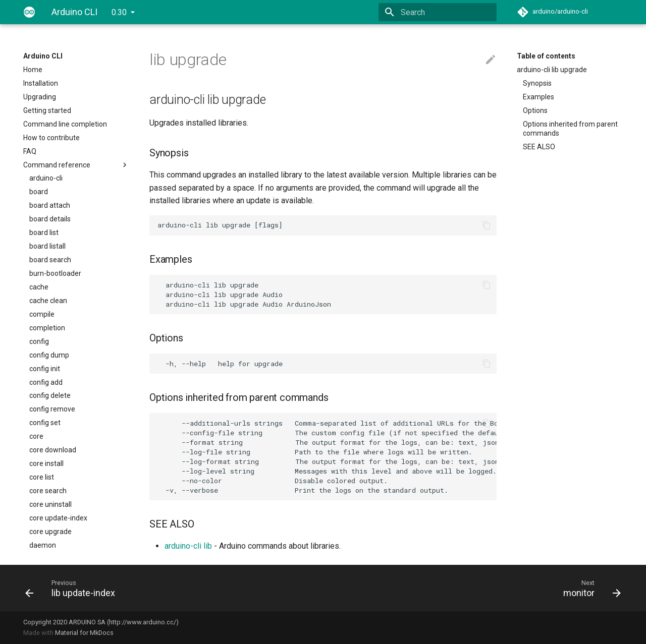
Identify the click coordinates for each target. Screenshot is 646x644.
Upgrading (40, 97)
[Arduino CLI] (29, 12)
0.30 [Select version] (119, 12)
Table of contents (546, 56)
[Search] (438, 12)
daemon (43, 545)
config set (45, 423)
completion (47, 328)
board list (44, 232)
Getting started (47, 110)
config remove (52, 409)
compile (42, 314)
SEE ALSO (539, 147)
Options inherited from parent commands (570, 129)
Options (535, 110)
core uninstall (50, 504)
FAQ (30, 151)
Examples (539, 97)
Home (33, 70)
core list (42, 477)
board (39, 192)
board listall (47, 246)
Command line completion (65, 124)
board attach (50, 205)
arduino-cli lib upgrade (552, 70)
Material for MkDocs (84, 633)
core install (46, 463)
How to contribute (51, 138)
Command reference (76, 165)
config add (46, 382)
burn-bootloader (55, 273)
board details (50, 219)
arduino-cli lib (188, 546)
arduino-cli (46, 178)
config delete (50, 395)
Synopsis (537, 83)
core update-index (58, 518)
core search (48, 491)
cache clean (48, 301)
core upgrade (50, 532)
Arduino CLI (43, 56)
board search (50, 260)
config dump (49, 355)
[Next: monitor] (476, 588)
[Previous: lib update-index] (170, 588)
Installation (41, 83)
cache (39, 287)
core (36, 436)
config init (45, 369)
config (39, 341)
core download (53, 450)
